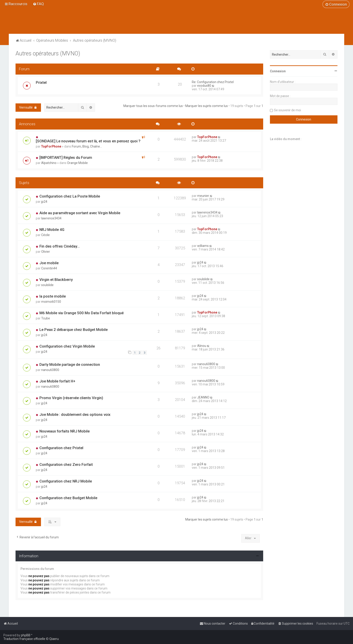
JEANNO (203, 397)
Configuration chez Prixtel (61, 448)
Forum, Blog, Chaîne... (87, 146)
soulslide (47, 285)
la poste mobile (53, 296)
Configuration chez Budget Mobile (68, 498)
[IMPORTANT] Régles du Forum (66, 157)
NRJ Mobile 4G (52, 230)
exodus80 (204, 86)
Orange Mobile (77, 163)
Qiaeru (54, 639)
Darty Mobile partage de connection (70, 364)
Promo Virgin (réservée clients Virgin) (71, 398)
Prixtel (41, 82)
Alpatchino (49, 163)
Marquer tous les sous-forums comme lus (153, 106)
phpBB (26, 635)
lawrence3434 (51, 218)
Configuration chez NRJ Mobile (66, 481)
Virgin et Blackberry (56, 280)
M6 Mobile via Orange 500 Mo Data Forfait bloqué (81, 313)
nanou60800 (50, 370)
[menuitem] (38, 4)
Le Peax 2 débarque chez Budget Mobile (74, 330)
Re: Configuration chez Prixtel (213, 82)
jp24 (44, 202)
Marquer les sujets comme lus (207, 106)
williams (203, 246)
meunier (203, 196)
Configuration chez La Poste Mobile (70, 196)
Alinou (202, 346)
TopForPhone (51, 146)
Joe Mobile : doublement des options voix (75, 414)
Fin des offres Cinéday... (60, 246)
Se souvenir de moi (287, 110)
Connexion (278, 71)
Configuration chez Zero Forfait (66, 464)
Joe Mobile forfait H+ (57, 381)
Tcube (46, 318)
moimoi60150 (51, 302)
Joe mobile (49, 263)
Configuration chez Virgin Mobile (67, 346)
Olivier (46, 252)
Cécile (45, 235)
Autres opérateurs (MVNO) (48, 53)
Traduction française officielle (24, 639)
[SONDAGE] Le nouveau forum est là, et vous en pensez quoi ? (88, 141)
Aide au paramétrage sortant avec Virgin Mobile (80, 213)
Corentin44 (49, 268)
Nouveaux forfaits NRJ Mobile (64, 431)
